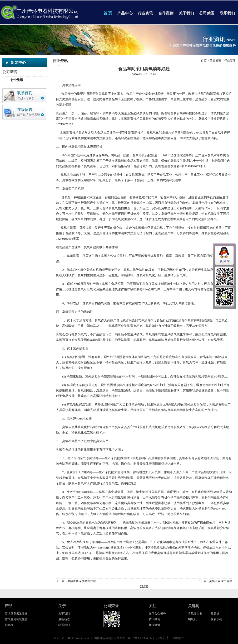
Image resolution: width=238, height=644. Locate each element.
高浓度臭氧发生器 (16, 614)
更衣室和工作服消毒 (80, 472)
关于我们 (186, 13)
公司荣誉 (207, 13)
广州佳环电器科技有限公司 (108, 638)
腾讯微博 (154, 619)
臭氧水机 (216, 619)
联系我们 (227, 13)
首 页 (108, 13)
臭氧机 (215, 614)
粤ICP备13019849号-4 (141, 638)
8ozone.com (82, 638)
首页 (204, 61)
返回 (144, 587)
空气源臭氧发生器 (16, 619)
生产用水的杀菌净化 (80, 492)
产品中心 (125, 13)
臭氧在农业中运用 (221, 581)
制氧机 (9, 625)
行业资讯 (145, 13)
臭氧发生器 (195, 614)
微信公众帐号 (157, 614)
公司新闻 (10, 72)
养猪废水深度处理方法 (82, 581)
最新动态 (64, 619)
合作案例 (166, 13)
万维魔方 (178, 638)
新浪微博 (154, 625)
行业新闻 (230, 61)
